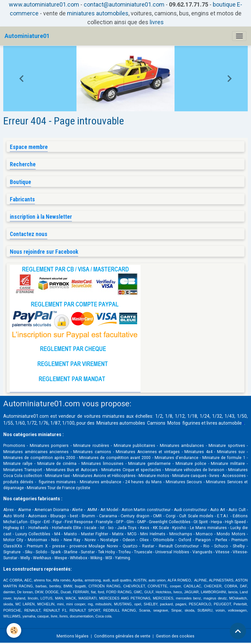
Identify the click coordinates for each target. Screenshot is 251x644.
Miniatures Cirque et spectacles (131, 470)
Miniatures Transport (23, 470)
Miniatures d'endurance (176, 458)
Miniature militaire (228, 464)
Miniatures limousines (102, 464)
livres (157, 22)
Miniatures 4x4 (198, 452)
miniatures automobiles (98, 13)
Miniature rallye (18, 464)
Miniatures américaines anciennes (36, 452)
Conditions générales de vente (122, 636)
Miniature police (191, 464)
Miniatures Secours (184, 482)
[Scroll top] (238, 631)
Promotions (14, 446)
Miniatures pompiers (49, 446)
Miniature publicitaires (134, 446)
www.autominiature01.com (44, 4)
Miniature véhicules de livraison (195, 470)
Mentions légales (73, 636)
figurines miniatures (57, 482)
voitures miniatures (104, 416)
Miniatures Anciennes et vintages (148, 452)
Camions (156, 423)
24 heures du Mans (143, 482)
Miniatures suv (231, 452)
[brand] (27, 36)
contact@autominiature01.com (124, 4)
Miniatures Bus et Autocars (72, 470)
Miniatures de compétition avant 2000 (116, 458)
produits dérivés (18, 482)
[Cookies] (14, 630)
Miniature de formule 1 (224, 458)
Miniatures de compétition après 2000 (39, 458)
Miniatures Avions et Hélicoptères (104, 476)
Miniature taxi (58, 476)
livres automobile (224, 423)
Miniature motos (154, 476)
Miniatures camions (92, 452)
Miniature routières (91, 446)
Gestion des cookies (175, 636)
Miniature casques (189, 476)
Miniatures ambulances (182, 446)
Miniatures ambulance (100, 482)
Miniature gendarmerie (149, 464)
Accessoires (234, 476)
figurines (191, 423)
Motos (174, 423)
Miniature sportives (227, 446)
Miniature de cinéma (57, 464)
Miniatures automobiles (121, 423)
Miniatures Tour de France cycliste (59, 488)
